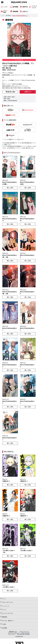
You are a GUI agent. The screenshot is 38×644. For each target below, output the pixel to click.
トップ (2, 16)
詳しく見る (10, 188)
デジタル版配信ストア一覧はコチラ (14, 139)
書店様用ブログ (13, 632)
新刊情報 (8, 16)
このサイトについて (24, 632)
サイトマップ (12, 634)
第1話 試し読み (11, 92)
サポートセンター (26, 633)
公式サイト (28, 92)
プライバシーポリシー (14, 633)
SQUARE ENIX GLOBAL (23, 634)
